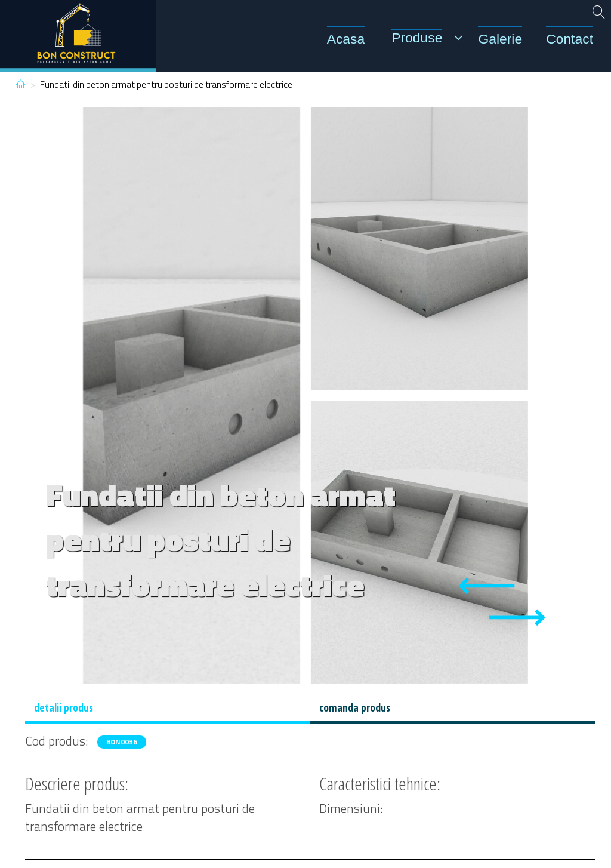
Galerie (500, 39)
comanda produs (355, 707)
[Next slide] (517, 618)
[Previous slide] (486, 586)
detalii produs (64, 707)
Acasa (346, 39)
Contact (570, 39)
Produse (417, 38)
